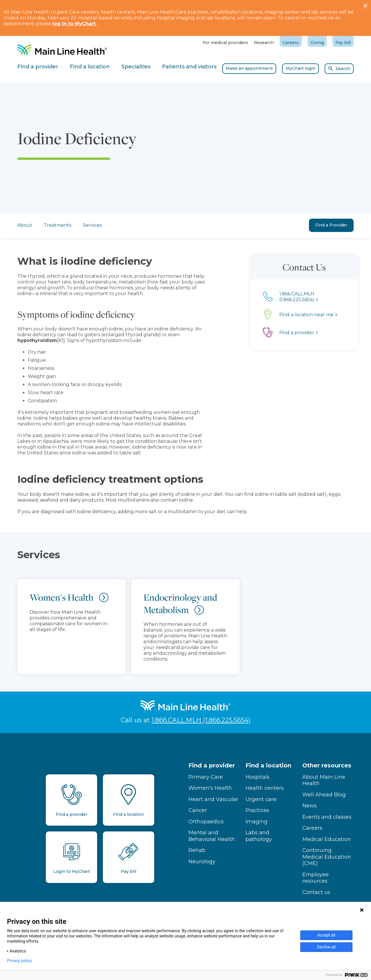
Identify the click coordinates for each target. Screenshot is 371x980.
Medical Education (327, 839)
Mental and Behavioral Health (212, 836)
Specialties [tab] (136, 67)
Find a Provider (331, 225)
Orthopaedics (206, 822)
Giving (317, 43)
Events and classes (327, 817)
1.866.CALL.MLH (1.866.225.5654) (201, 720)
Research (264, 43)
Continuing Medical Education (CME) (327, 857)
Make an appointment (249, 68)
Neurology (202, 862)
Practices (257, 810)
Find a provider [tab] (38, 67)
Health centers (265, 788)
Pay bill (343, 43)
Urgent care (261, 799)
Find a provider (212, 765)
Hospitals (258, 777)
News (310, 806)
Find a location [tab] (90, 67)
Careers (291, 43)
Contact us (316, 892)
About (25, 225)
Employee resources (315, 878)
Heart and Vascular (213, 799)
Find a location (268, 765)
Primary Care (206, 777)
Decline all (326, 947)
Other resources (327, 765)
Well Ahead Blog (324, 795)
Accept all (326, 935)
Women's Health (210, 788)
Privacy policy (19, 961)
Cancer (198, 810)
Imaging (257, 822)
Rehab (197, 850)
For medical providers (225, 43)
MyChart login (301, 68)
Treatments (58, 225)
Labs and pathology (259, 836)
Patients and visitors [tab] (189, 67)
